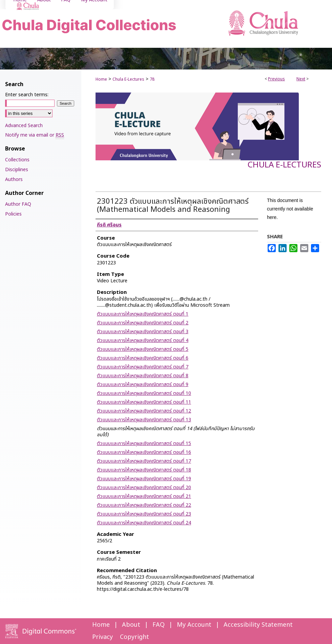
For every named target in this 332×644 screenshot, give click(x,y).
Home (101, 79)
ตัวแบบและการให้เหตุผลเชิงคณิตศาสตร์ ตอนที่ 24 (144, 523)
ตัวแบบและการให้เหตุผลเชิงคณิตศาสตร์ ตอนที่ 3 (143, 332)
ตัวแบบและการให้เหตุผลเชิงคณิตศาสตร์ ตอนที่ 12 (144, 411)
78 (152, 79)
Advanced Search (24, 126)
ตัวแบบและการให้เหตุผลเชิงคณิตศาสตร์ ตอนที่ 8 (143, 376)
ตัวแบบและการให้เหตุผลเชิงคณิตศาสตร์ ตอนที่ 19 (144, 479)
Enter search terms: (27, 95)
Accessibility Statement (258, 625)
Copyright (134, 637)
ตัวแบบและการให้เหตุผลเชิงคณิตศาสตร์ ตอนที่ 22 (144, 505)
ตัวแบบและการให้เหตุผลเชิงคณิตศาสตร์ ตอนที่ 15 (144, 444)
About (131, 625)
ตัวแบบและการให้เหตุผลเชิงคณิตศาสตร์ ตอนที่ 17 (144, 461)
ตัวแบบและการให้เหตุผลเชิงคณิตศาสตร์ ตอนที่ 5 (143, 349)
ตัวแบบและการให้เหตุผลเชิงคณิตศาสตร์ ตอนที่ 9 (143, 385)
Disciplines (17, 170)
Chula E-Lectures (128, 79)
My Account (194, 625)
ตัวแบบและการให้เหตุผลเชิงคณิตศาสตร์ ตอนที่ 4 (143, 340)
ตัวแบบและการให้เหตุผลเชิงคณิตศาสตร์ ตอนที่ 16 (144, 452)
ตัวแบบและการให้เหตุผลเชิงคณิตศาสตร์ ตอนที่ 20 (144, 488)
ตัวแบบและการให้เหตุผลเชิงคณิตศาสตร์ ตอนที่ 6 (143, 358)
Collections (17, 160)
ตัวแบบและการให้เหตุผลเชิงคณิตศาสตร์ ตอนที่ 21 (144, 496)
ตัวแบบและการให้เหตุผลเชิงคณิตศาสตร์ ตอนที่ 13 (144, 420)
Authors (14, 179)
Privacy (102, 637)
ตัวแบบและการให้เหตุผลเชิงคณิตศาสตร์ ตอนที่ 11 (144, 402)
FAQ (159, 625)
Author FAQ (18, 204)
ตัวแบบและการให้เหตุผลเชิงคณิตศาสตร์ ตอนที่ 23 (144, 514)
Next (301, 79)
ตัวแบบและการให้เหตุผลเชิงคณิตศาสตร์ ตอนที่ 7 (143, 367)
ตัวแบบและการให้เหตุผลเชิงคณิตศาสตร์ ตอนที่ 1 (143, 314)
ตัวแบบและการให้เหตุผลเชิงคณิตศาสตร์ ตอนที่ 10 (144, 393)
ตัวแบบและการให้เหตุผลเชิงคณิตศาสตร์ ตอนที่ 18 (144, 470)
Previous (276, 79)
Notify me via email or (35, 135)
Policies (13, 214)
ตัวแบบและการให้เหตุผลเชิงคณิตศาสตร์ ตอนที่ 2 (143, 323)
